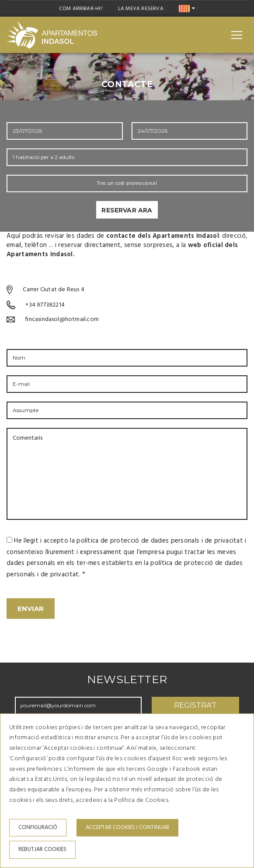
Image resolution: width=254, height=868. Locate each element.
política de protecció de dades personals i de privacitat (160, 541)
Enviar (31, 609)
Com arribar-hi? (81, 9)
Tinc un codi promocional (127, 183)
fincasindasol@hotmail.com (62, 319)
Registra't (195, 705)
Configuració (38, 827)
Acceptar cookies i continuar (127, 827)
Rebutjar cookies (42, 849)
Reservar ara (127, 210)
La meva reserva (141, 9)
